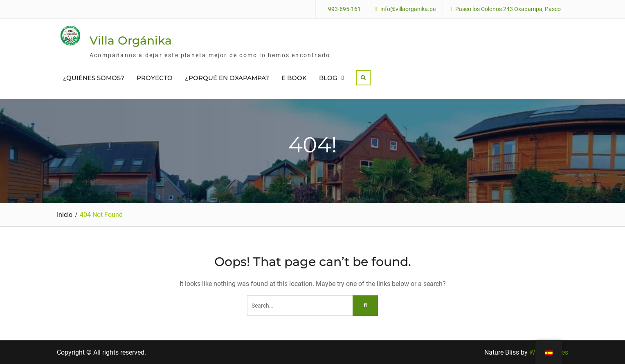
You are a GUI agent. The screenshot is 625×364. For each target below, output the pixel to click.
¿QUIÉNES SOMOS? (94, 78)
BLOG (328, 78)
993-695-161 (344, 9)
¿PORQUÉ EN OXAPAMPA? (227, 78)
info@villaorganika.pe (408, 9)
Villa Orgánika (131, 40)
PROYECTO (155, 78)
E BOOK (294, 78)
